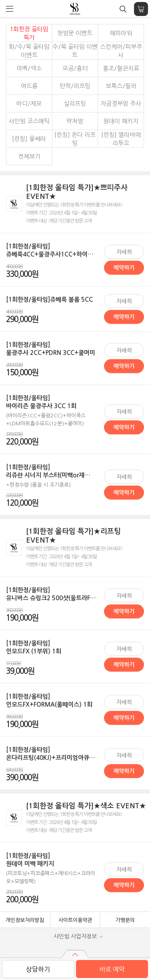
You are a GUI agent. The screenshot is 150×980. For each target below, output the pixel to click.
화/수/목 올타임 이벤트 (29, 51)
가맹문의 (125, 920)
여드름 (29, 86)
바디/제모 (29, 103)
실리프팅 (75, 103)
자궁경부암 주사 (121, 103)
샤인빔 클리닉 (75, 9)
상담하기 (38, 969)
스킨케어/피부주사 (121, 51)
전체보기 (29, 156)
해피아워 (121, 33)
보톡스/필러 (121, 86)
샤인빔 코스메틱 (29, 121)
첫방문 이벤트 (75, 33)
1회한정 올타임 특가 (29, 33)
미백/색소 (29, 68)
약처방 (75, 121)
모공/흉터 (75, 68)
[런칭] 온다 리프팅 (75, 139)
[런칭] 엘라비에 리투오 (121, 139)
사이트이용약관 (75, 920)
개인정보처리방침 (25, 920)
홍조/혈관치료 (121, 68)
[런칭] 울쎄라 (29, 139)
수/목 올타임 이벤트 (75, 51)
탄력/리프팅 (75, 86)
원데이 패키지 (121, 121)
